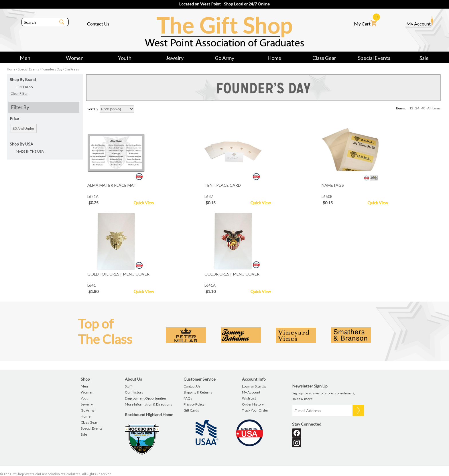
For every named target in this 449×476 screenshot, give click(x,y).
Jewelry (175, 58)
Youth (125, 58)
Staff (128, 386)
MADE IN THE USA (30, 151)
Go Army (224, 58)
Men (25, 58)
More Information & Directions (148, 404)
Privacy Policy (194, 404)
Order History (253, 404)
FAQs (188, 398)
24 (417, 108)
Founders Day (52, 69)
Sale (424, 58)
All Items (434, 108)
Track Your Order (255, 410)
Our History (134, 392)
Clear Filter (19, 94)
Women (75, 58)
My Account (420, 21)
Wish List (249, 398)
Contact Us (98, 24)
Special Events (374, 58)
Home (274, 58)
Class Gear (324, 58)
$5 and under (24, 128)
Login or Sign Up (254, 386)
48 (423, 108)
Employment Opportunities (146, 398)
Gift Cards (191, 410)
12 (411, 108)
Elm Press (72, 69)
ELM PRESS (24, 87)
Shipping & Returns (198, 392)
